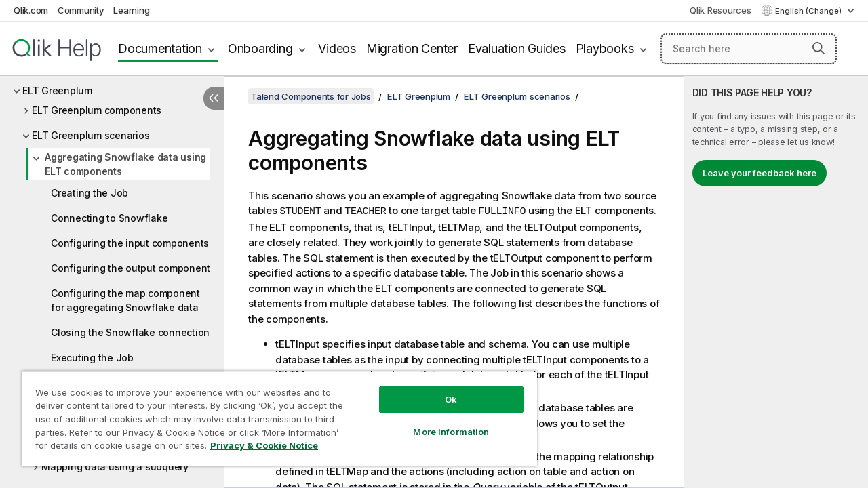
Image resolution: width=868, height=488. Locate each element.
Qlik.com (31, 10)
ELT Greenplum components (97, 110)
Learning (131, 10)
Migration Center (412, 48)
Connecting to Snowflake (109, 218)
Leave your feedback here (759, 173)
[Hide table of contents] (214, 98)
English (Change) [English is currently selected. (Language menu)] (809, 11)
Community (81, 10)
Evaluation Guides (517, 48)
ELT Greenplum (57, 90)
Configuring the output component (131, 268)
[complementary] (776, 282)
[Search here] (749, 49)
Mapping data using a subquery (115, 467)
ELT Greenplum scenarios (91, 135)
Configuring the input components (130, 243)
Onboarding (260, 48)
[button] (818, 48)
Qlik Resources (721, 10)
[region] (273, 413)
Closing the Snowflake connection (130, 332)
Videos (337, 48)
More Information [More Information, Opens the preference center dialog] (441, 422)
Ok (441, 389)
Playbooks (605, 48)
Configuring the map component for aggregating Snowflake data (125, 300)
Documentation (160, 48)
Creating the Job (90, 193)
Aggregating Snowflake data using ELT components (125, 164)
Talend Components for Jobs (311, 96)
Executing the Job (92, 358)
